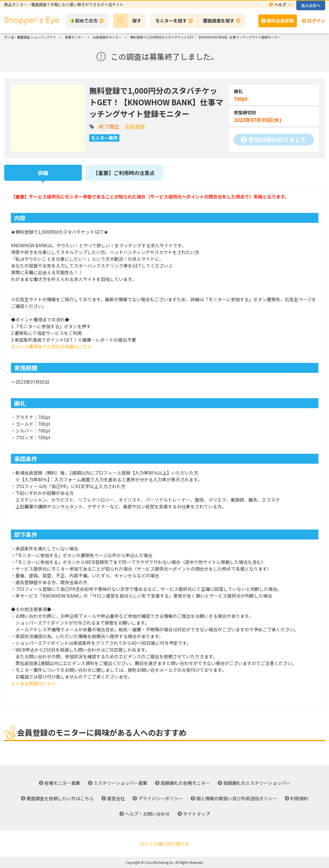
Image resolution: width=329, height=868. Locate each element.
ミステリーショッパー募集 (120, 783)
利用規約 (299, 798)
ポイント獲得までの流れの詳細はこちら (51, 346)
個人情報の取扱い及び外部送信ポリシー (237, 798)
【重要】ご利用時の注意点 (124, 173)
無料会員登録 (280, 21)
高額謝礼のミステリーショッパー (257, 783)
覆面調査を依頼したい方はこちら (60, 798)
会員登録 (135, 127)
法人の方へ (311, 5)
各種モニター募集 (62, 783)
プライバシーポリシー (160, 798)
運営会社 (116, 798)
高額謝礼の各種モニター (185, 783)
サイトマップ (196, 814)
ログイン (316, 21)
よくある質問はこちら (33, 683)
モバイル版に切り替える (165, 844)
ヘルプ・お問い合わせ (147, 814)
